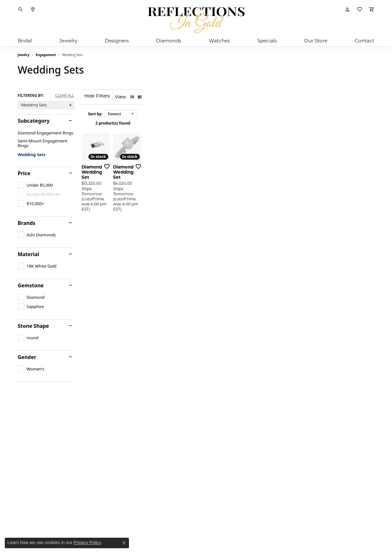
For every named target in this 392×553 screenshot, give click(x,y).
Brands (27, 223)
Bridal (25, 41)
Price (24, 173)
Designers (117, 41)
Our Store (316, 41)
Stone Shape (33, 326)
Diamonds (169, 41)
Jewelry (68, 41)
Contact (364, 41)
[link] (33, 10)
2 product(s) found (228, 123)
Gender (27, 357)
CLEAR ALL (64, 96)
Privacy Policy (87, 542)
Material (29, 254)
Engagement (46, 55)
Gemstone (31, 285)
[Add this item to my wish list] (172, 233)
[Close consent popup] (124, 543)
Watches (219, 41)
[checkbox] (35, 185)
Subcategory (34, 121)
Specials (267, 41)
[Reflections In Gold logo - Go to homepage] (196, 20)
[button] (21, 10)
